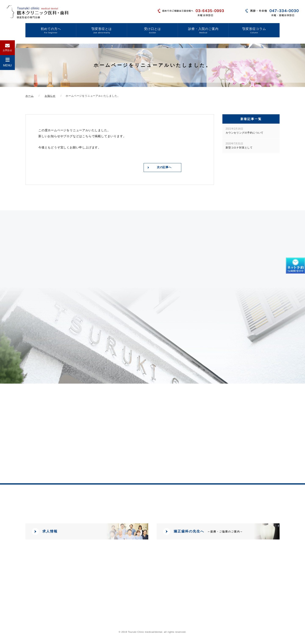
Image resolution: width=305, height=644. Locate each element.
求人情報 (50, 533)
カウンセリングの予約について (245, 131)
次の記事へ (164, 168)
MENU (7, 62)
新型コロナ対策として (239, 146)
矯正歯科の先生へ (208, 533)
